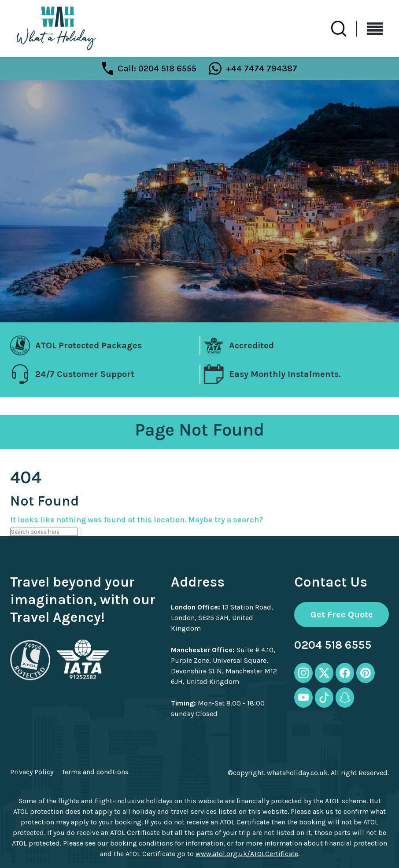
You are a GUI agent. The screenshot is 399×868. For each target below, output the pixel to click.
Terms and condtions (95, 772)
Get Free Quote (342, 615)
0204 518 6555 (333, 645)
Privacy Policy (32, 772)
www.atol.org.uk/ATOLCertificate (247, 854)
